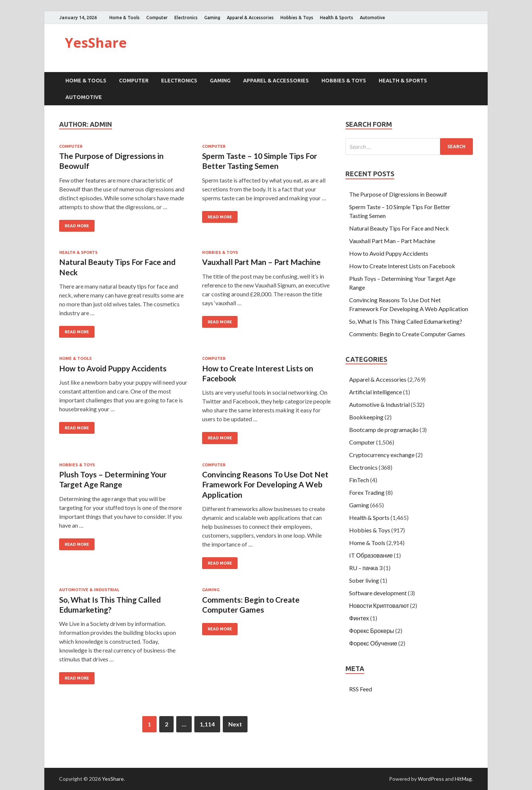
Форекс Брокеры (372, 631)
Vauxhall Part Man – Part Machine (261, 262)
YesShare (96, 43)
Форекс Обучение (373, 643)
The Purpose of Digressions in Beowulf (398, 194)
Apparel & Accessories (250, 18)
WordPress (431, 779)
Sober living (364, 580)
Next (235, 724)
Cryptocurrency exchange (382, 455)
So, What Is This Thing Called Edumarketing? (406, 321)
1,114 (207, 724)
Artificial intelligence (376, 392)
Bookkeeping (366, 417)
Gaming (212, 18)
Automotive (372, 18)
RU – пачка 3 (366, 568)
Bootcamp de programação (384, 430)
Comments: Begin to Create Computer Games (407, 334)
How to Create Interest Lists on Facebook (402, 266)
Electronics (186, 18)
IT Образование (371, 555)
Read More (77, 226)
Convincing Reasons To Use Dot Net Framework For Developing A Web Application (265, 484)
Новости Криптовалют (379, 605)
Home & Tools (125, 18)
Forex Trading (367, 492)
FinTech (359, 480)
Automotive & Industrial (89, 590)
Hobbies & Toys (297, 18)
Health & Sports (337, 18)
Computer (157, 18)
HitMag (463, 779)
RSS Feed (361, 689)
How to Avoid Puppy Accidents (113, 368)
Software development (378, 593)
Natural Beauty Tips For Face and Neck (399, 228)
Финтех (359, 618)
